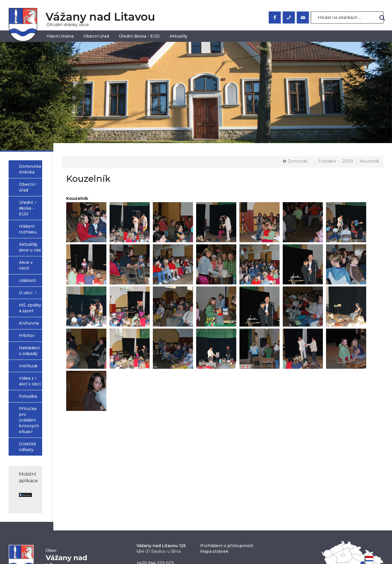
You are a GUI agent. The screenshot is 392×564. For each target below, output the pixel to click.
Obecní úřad (96, 36)
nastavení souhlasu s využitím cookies (289, 543)
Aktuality (179, 36)
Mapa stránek (214, 481)
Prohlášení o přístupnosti (227, 475)
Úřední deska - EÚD (139, 36)
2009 (348, 161)
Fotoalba (327, 161)
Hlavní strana (60, 36)
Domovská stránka (297, 161)
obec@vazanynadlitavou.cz (164, 498)
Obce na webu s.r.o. (259, 536)
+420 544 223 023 (155, 492)
